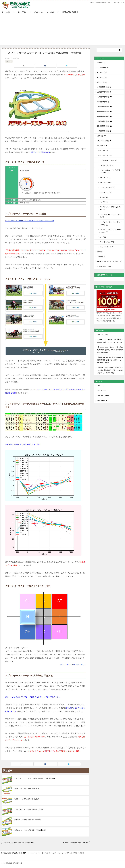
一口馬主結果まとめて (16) (108, 160)
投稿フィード (102, 391)
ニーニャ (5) (104, 197)
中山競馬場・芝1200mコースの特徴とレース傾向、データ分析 (30, 221)
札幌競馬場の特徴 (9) (104, 87)
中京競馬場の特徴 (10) (105, 116)
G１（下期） (22, 12)
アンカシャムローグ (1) (107, 187)
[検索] (109, 50)
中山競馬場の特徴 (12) (105, 111)
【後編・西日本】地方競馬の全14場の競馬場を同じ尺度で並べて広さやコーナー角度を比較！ (110, 360)
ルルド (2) (103, 237)
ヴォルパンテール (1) (106, 247)
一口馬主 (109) (102, 146)
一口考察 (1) (104, 150)
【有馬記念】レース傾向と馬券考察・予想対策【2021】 (30, 830)
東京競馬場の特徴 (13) (105, 107)
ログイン (100, 386)
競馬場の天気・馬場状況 (70, 12)
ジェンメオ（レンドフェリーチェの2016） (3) (111, 231)
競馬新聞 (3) (101, 252)
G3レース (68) (102, 82)
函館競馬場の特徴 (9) (104, 92)
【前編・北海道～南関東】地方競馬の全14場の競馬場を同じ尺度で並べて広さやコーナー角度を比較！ (110, 370)
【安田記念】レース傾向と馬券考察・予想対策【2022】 (20, 843)
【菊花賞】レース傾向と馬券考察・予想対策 (26, 789)
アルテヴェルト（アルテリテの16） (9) (110, 208)
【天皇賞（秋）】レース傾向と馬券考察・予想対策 (28, 809)
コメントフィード (103, 396)
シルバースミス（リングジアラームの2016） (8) (111, 171)
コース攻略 (51, 12)
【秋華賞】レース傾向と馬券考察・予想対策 (26, 799)
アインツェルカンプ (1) (107, 242)
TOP (15, 853)
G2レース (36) (102, 77)
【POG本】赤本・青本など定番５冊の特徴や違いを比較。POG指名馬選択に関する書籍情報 (110, 350)
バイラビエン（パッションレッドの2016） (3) (111, 223)
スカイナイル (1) (105, 178)
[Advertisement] (62, 30)
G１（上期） (6, 12)
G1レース (9, 61)
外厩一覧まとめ (103, 335)
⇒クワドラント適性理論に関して (73, 665)
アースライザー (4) (106, 182)
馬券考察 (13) (102, 136)
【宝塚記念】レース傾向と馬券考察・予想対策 (27, 820)
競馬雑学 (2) (101, 63)
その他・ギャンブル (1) (105, 266)
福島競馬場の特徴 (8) (104, 102)
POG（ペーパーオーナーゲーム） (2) (110, 261)
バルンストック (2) (106, 192)
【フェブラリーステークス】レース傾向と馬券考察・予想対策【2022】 (34, 778)
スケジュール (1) (103, 68)
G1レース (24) (102, 72)
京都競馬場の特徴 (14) (105, 121)
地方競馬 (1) (101, 257)
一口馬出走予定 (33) (106, 155)
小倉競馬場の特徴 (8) (104, 131)
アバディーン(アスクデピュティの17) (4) (111, 216)
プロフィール (38, 12)
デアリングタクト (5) (106, 165)
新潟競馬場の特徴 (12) (105, 97)
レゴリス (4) (104, 202)
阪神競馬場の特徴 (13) (105, 126)
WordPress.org (102, 400)
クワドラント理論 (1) (104, 141)
